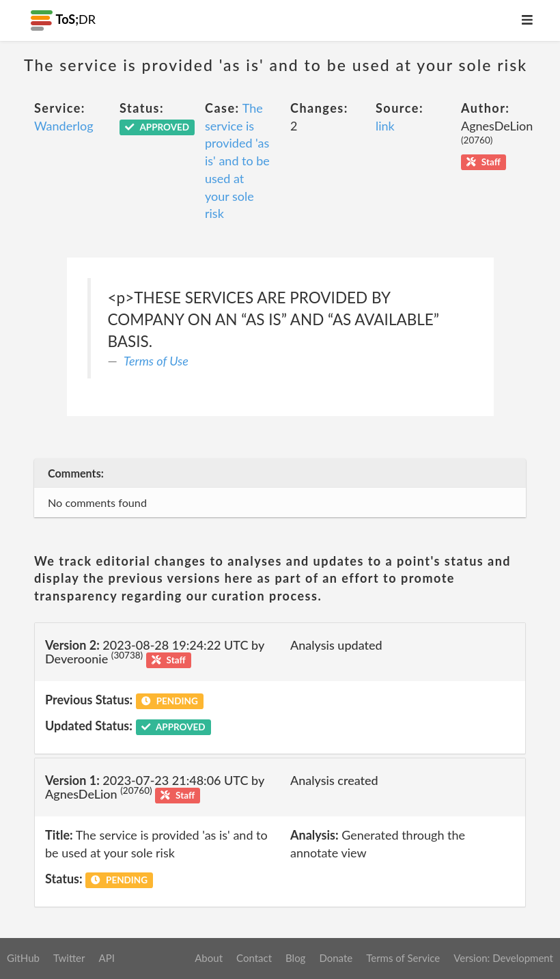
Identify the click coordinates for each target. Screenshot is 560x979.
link (385, 126)
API (106, 958)
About (209, 958)
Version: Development (503, 958)
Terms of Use (156, 361)
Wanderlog (64, 126)
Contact (254, 958)
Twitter (69, 958)
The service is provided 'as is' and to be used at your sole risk (237, 161)
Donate (336, 958)
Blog (295, 958)
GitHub (23, 958)
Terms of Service (403, 958)
